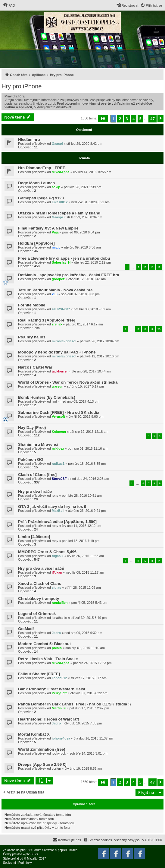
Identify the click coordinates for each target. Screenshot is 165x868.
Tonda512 (59, 678)
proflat (15, 858)
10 (145, 267)
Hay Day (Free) (32, 428)
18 (145, 329)
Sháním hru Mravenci (38, 444)
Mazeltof (33, 858)
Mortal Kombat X (34, 734)
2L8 (55, 294)
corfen (56, 768)
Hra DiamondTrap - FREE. (42, 168)
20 (159, 329)
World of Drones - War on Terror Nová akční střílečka (68, 382)
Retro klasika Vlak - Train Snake (48, 659)
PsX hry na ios (32, 337)
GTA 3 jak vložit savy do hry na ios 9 (52, 507)
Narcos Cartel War (35, 367)
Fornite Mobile (32, 305)
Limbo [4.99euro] (34, 537)
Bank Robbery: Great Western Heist (52, 689)
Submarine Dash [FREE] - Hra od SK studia (59, 412)
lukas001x (60, 202)
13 (152, 561)
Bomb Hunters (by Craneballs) (47, 397)
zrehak (57, 324)
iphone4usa (61, 738)
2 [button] (120, 119)
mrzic (56, 247)
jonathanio (59, 618)
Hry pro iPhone (22, 86)
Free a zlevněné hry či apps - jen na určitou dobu (64, 258)
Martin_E (59, 708)
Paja (55, 232)
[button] (103, 119)
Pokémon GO (31, 459)
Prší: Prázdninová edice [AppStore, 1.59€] (57, 522)
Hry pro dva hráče (35, 491)
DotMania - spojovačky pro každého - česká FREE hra (69, 275)
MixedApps (61, 172)
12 (159, 267)
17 (138, 329)
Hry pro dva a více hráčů (41, 568)
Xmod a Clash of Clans (40, 583)
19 (152, 329)
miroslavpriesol (64, 341)
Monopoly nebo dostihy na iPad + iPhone (57, 352)
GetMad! (26, 629)
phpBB (25, 850)
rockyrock (59, 753)
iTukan (57, 572)
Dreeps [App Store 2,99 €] (42, 764)
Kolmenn (59, 432)
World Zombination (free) (42, 749)
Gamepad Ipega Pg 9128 (41, 198)
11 (152, 267)
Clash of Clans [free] (37, 475)
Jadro (56, 633)
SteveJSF (59, 479)
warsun (58, 386)
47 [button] (153, 119)
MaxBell (58, 511)
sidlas (56, 588)
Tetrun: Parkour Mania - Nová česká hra (55, 290)
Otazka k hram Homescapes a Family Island (59, 213)
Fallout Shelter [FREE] (39, 674)
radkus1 (58, 464)
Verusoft (58, 417)
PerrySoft (59, 693)
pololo (57, 648)
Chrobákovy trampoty (39, 599)
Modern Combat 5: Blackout (44, 644)
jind (54, 401)
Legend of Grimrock (37, 614)
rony (55, 496)
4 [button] (134, 119)
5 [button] (140, 119)
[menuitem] (9, 5)
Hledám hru (29, 139)
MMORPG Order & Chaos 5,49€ (47, 552)
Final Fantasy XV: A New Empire (48, 228)
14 (159, 561)
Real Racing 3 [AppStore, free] (47, 320)
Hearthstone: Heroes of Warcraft (49, 719)
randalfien (60, 603)
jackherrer (60, 371)
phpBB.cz (32, 854)
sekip (56, 187)
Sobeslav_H (61, 262)
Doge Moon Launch (36, 183)
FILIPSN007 (61, 309)
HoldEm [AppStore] (36, 243)
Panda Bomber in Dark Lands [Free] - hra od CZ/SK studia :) (74, 704)
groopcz (58, 279)
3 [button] (127, 119)
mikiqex (58, 448)
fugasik (58, 556)
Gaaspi (57, 144)
